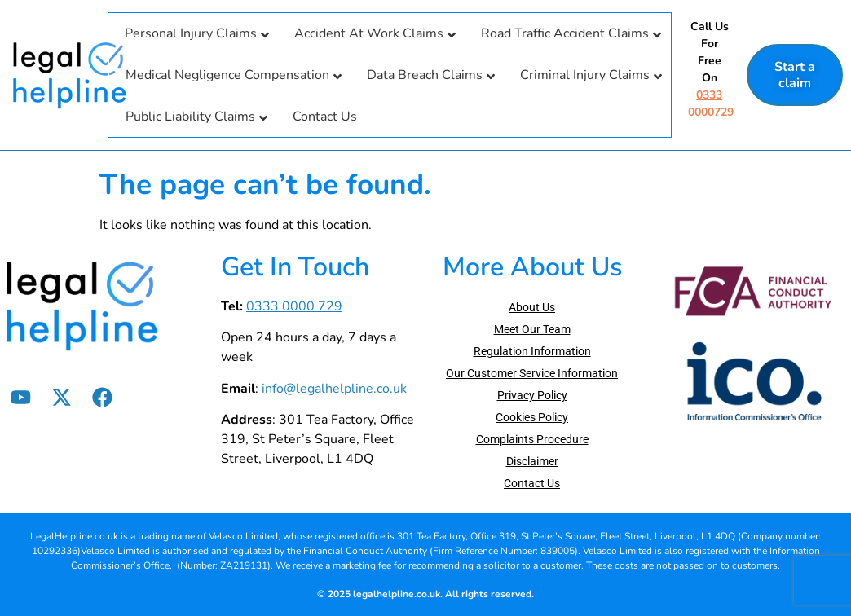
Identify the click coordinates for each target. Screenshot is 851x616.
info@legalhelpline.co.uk (334, 389)
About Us (532, 307)
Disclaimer (532, 461)
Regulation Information (532, 351)
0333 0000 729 (294, 306)
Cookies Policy (532, 417)
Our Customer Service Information (532, 373)
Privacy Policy (532, 395)
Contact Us (532, 483)
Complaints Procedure (532, 439)
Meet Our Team (532, 329)
